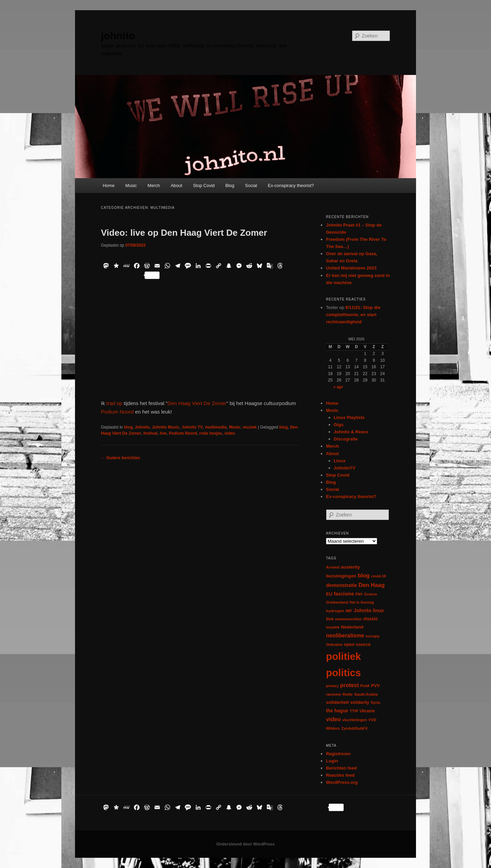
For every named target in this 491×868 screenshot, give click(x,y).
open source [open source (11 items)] (357, 644)
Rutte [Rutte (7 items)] (347, 694)
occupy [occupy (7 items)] (373, 636)
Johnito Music (166, 427)
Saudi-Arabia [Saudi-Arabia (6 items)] (366, 694)
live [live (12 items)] (330, 619)
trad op (114, 403)
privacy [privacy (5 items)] (332, 686)
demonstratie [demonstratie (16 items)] (341, 585)
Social (251, 185)
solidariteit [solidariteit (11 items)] (337, 702)
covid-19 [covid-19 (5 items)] (379, 576)
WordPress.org (342, 782)
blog (128, 427)
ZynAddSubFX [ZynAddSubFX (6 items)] (355, 728)
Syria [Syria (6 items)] (375, 702)
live (163, 433)
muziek (250, 427)
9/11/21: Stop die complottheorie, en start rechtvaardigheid (353, 315)
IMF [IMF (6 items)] (349, 611)
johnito (118, 36)
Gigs (339, 425)
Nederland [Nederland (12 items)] (352, 627)
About (176, 185)
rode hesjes (211, 433)
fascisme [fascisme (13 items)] (344, 594)
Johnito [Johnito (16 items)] (362, 610)
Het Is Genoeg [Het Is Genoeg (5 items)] (362, 602)
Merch (154, 185)
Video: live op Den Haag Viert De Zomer (184, 233)
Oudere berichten (121, 458)
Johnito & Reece (351, 432)
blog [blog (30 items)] (364, 576)
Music (131, 185)
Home (109, 185)
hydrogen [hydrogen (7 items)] (335, 611)
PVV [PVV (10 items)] (375, 686)
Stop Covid (204, 185)
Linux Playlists (349, 417)
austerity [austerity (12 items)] (351, 567)
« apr (338, 387)
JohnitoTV (345, 468)
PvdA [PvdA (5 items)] (365, 686)
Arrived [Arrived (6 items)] (333, 567)
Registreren (338, 754)
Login (332, 761)
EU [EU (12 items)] (329, 594)
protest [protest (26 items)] (350, 685)
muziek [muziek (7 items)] (333, 627)
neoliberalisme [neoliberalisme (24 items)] (345, 635)
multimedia (216, 427)
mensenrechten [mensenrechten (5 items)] (349, 619)
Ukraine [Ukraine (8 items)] (367, 711)
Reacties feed (340, 775)
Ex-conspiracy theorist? (291, 185)
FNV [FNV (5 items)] (359, 594)
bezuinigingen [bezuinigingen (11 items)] (341, 576)
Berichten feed (341, 768)
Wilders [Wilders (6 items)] (333, 728)
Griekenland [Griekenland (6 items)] (337, 602)
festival (151, 433)
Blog (230, 185)
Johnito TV (192, 427)
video (230, 433)
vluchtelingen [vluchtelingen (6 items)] (355, 720)
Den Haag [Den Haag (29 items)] (371, 585)
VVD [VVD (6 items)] (372, 720)
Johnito (142, 427)
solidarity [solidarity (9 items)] (360, 702)
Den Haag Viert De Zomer (197, 403)
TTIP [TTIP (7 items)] (354, 711)
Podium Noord (117, 412)
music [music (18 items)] (371, 618)
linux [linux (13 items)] (378, 610)
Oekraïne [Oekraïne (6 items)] (334, 645)
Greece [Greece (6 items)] (371, 594)
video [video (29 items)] (333, 719)
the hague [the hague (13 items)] (337, 711)
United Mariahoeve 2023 (351, 268)
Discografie (346, 439)
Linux (340, 461)
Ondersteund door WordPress (245, 844)
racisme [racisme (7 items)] (333, 694)
